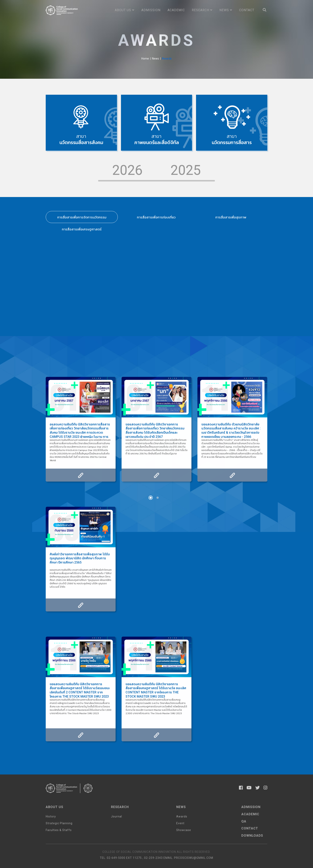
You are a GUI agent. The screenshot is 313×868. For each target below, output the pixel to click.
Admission (151, 10)
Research (202, 10)
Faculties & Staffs (59, 830)
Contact (247, 10)
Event (180, 823)
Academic (176, 10)
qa (244, 821)
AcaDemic (250, 814)
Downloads (252, 836)
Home (145, 59)
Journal (116, 816)
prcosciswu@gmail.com (194, 858)
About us (125, 10)
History (51, 816)
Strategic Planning (59, 823)
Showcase (184, 830)
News (226, 10)
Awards (182, 816)
